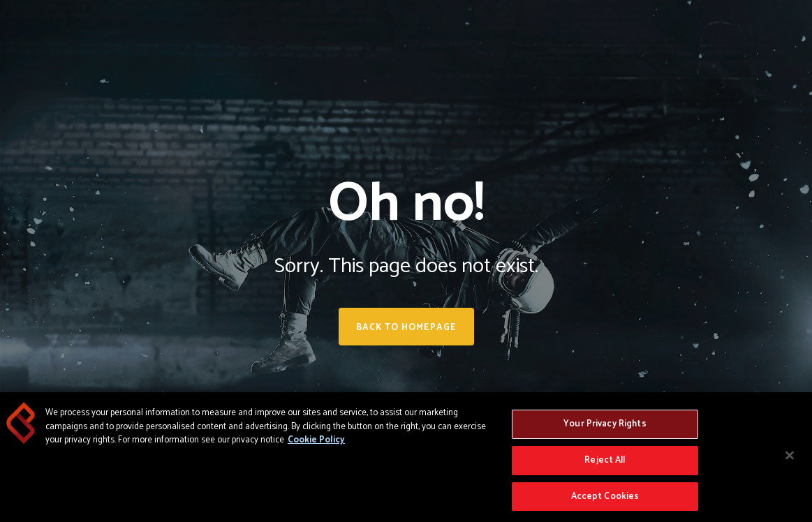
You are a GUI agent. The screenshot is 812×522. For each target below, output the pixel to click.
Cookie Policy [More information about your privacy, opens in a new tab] (316, 443)
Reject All (605, 463)
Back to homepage (406, 328)
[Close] (790, 458)
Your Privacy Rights (605, 427)
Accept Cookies (605, 499)
